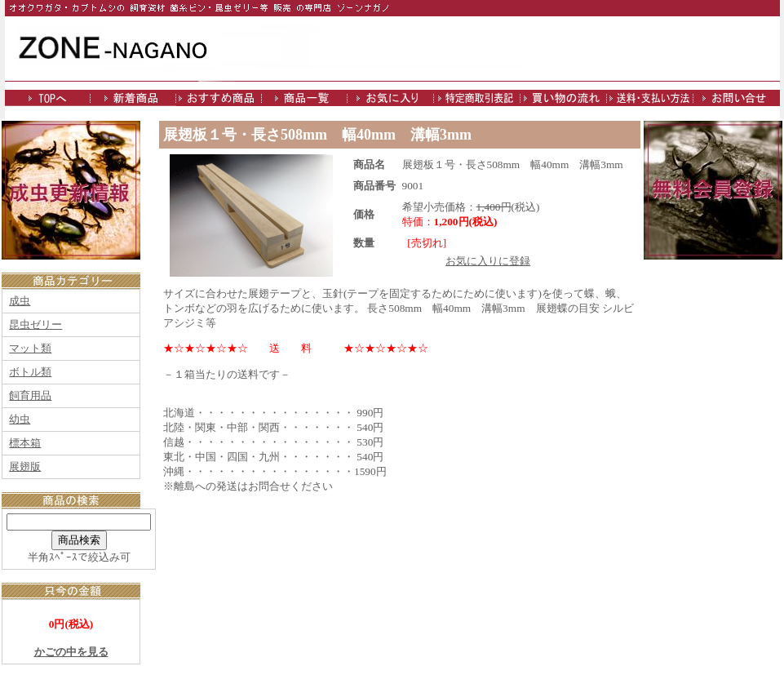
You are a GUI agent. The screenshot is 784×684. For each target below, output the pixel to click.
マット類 (30, 348)
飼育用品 (30, 395)
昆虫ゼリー (35, 324)
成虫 (20, 301)
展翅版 (25, 466)
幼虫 (20, 419)
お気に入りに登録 (488, 261)
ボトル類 (30, 372)
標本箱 (25, 443)
